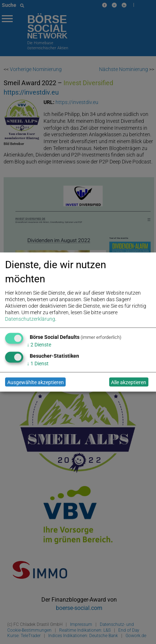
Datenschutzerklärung (30, 319)
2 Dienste (39, 345)
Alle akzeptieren (129, 382)
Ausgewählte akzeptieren (36, 382)
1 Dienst (38, 363)
